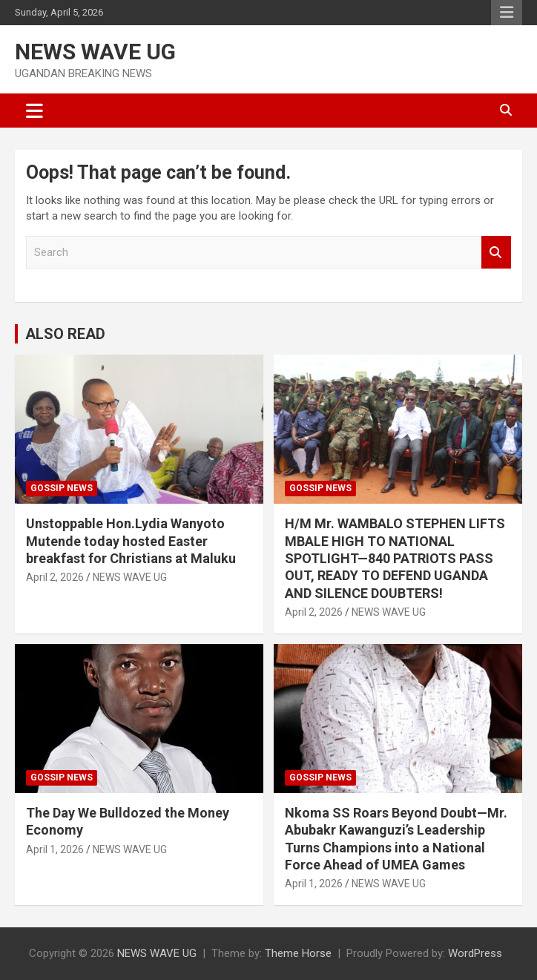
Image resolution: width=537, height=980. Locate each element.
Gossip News (62, 488)
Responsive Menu (507, 13)
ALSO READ (65, 334)
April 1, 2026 (55, 849)
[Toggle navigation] (34, 111)
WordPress (475, 953)
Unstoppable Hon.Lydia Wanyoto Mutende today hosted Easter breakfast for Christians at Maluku (131, 541)
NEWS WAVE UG (95, 52)
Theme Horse (298, 953)
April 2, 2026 (55, 577)
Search (496, 253)
